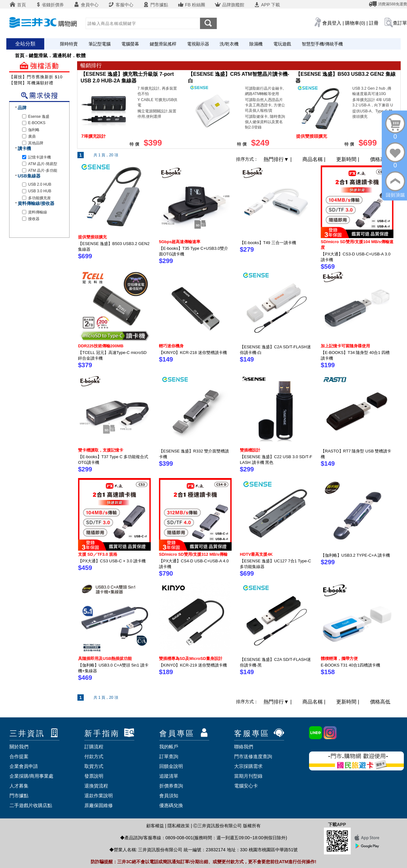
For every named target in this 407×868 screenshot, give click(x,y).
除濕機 (256, 44)
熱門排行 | (278, 159)
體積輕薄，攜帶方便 (339, 658)
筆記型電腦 (100, 44)
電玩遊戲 (282, 44)
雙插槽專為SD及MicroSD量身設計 (191, 658)
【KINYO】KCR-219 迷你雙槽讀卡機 (193, 665)
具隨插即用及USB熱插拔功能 (105, 658)
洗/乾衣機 (229, 44)
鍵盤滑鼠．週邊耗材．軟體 (57, 55)
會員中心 (86, 5)
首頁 (18, 5)
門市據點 (155, 5)
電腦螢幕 (130, 44)
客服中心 (121, 5)
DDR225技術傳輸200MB (101, 346)
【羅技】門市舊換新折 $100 (37, 77)
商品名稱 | (315, 159)
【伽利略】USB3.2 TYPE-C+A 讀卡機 (355, 555)
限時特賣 (69, 44)
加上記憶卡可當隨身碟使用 (345, 346)
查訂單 (400, 23)
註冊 (374, 23)
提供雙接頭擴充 (92, 237)
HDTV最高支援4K (256, 554)
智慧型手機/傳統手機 (322, 44)
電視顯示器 (198, 44)
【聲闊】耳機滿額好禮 (31, 83)
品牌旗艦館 (229, 5)
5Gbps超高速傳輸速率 (180, 242)
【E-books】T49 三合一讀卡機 (268, 243)
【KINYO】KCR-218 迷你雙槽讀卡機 (193, 353)
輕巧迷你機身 (171, 346)
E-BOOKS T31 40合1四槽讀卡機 (350, 665)
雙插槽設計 (250, 450)
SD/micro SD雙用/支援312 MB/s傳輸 (193, 554)
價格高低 (380, 159)
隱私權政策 (179, 826)
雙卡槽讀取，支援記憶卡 (101, 450)
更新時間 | (348, 159)
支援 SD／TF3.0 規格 (98, 554)
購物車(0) (355, 23)
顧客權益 (155, 826)
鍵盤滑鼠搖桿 (163, 44)
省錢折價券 (50, 5)
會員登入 (332, 23)
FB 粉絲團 (191, 5)
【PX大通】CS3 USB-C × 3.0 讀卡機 (112, 561)
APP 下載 (267, 5)
